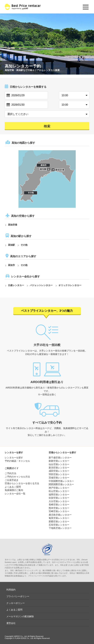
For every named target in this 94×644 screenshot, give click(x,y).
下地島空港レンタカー (60, 528)
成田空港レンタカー (59, 471)
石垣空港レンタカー (59, 525)
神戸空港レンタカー (59, 488)
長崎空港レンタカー (59, 505)
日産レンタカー (16, 285)
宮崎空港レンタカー (59, 511)
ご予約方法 (10, 473)
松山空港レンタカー (59, 491)
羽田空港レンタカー (59, 474)
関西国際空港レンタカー (61, 484)
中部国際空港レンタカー (61, 481)
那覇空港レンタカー (59, 521)
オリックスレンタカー (70, 285)
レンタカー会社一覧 (15, 494)
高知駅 (11, 245)
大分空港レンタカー (59, 501)
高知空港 (13, 225)
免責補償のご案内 (14, 490)
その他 (24, 245)
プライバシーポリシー (18, 596)
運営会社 (11, 623)
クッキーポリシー (16, 603)
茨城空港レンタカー (59, 478)
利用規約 (11, 590)
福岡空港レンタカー (59, 495)
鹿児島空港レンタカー (60, 515)
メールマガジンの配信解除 (20, 616)
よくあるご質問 (13, 487)
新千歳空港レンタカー (60, 458)
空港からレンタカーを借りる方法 (22, 483)
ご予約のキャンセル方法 (17, 477)
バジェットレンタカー (41, 285)
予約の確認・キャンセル (17, 461)
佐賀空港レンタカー (59, 498)
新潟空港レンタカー (59, 468)
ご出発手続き (12, 480)
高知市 (11, 265)
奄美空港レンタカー (59, 518)
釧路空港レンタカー (59, 461)
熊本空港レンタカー (59, 508)
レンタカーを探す (14, 458)
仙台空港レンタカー (59, 464)
